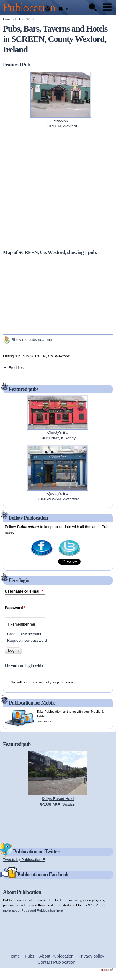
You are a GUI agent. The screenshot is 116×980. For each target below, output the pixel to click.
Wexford (32, 19)
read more (44, 721)
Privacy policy (91, 956)
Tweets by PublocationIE (24, 860)
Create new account (24, 634)
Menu (107, 7)
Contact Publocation (56, 962)
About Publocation (56, 956)
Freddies (16, 368)
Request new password (27, 640)
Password (15, 608)
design (107, 970)
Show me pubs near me (32, 340)
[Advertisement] (58, 824)
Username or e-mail (24, 591)
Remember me (22, 624)
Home (7, 19)
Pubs (19, 19)
